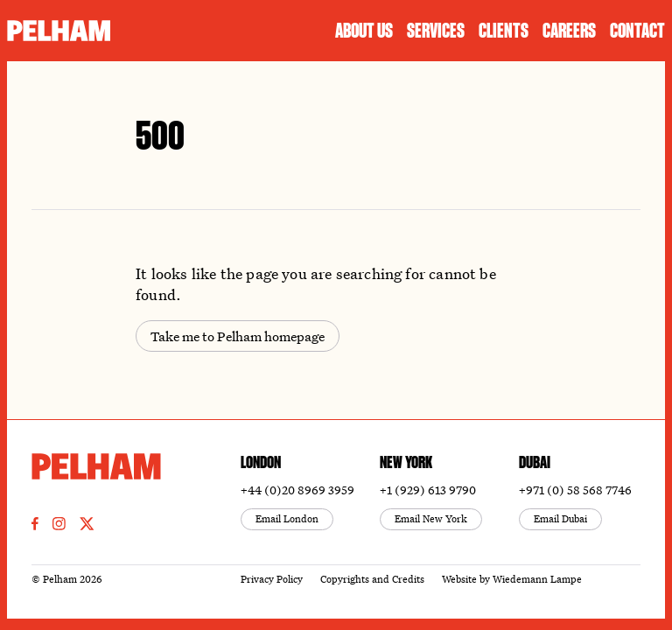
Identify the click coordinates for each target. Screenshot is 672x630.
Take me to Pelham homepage (238, 336)
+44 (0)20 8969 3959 (297, 490)
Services (436, 31)
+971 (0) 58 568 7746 (575, 490)
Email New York (431, 518)
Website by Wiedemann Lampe (512, 579)
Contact (637, 31)
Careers (569, 31)
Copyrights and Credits (372, 579)
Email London (287, 518)
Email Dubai (560, 518)
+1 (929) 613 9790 (428, 490)
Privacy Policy (272, 579)
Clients (504, 31)
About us (364, 31)
